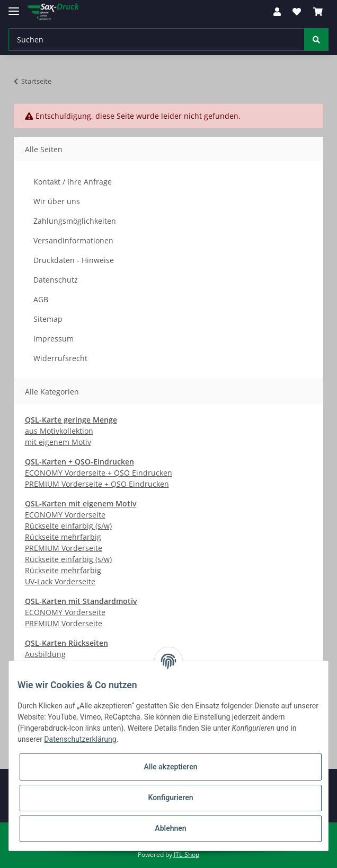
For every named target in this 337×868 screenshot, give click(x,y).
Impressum (54, 339)
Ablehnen (170, 828)
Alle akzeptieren (170, 767)
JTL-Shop (187, 854)
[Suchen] (157, 40)
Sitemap (48, 319)
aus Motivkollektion (59, 431)
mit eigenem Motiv (58, 442)
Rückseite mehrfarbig (63, 537)
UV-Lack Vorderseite (60, 581)
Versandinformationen (73, 240)
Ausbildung (45, 654)
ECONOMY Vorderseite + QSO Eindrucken (99, 473)
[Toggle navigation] (14, 7)
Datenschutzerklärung (80, 739)
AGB (41, 299)
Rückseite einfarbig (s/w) (68, 526)
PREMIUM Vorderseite (64, 548)
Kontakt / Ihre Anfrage (73, 182)
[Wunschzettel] (297, 12)
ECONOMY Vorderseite (65, 515)
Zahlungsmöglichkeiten (75, 221)
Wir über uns (57, 201)
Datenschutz (56, 280)
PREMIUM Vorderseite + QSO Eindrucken (97, 484)
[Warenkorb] (318, 12)
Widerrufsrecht (60, 358)
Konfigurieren (170, 797)
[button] (277, 12)
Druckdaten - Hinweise (74, 260)
